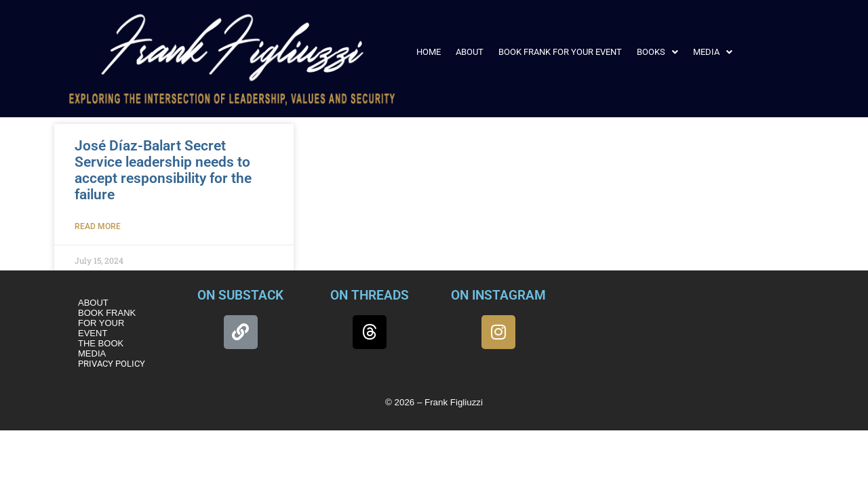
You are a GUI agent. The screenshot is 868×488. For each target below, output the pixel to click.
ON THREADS (370, 295)
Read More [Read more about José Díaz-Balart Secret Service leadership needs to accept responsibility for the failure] (98, 226)
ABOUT (470, 52)
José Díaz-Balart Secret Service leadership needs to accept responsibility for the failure (163, 170)
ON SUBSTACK (240, 295)
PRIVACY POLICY (112, 364)
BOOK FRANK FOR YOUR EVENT (560, 52)
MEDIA (713, 52)
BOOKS (657, 52)
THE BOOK (101, 343)
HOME (429, 52)
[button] (657, 52)
